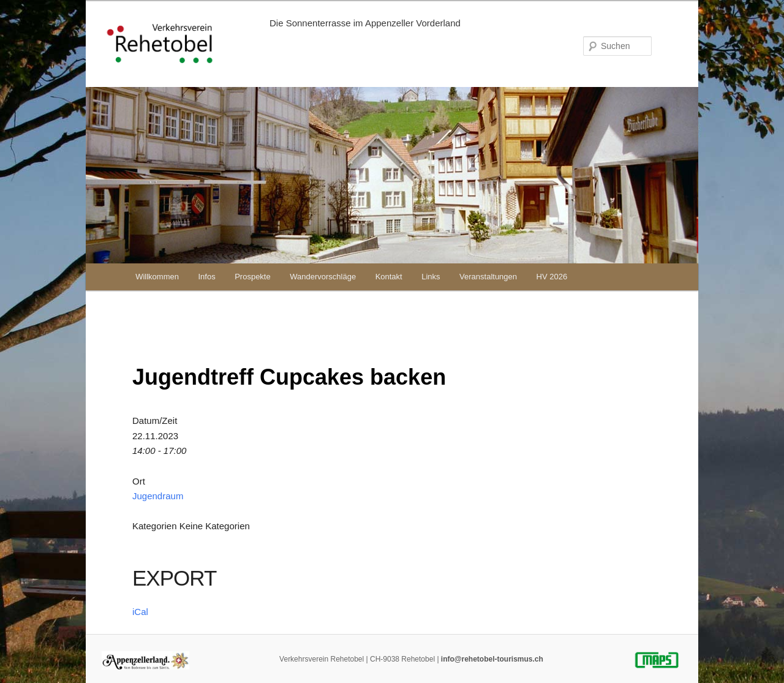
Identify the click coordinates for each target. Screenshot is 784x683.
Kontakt (389, 277)
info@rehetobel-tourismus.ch (492, 659)
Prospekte (253, 277)
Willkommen (157, 277)
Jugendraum (158, 496)
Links (431, 277)
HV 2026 (552, 277)
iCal (140, 612)
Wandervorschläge (323, 277)
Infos (206, 277)
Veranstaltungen (488, 277)
